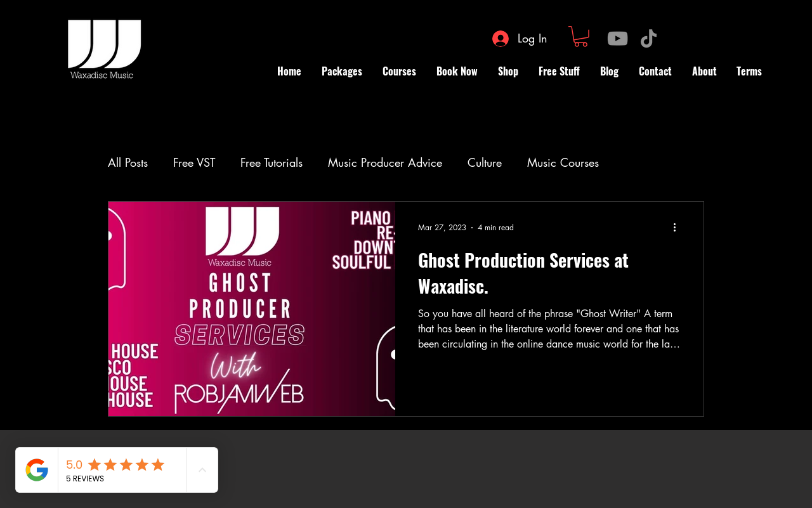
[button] (581, 36)
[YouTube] (618, 38)
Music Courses (563, 162)
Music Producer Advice (385, 162)
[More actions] (679, 228)
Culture (485, 162)
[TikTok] (649, 38)
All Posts (128, 162)
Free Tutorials (272, 162)
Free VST (194, 162)
